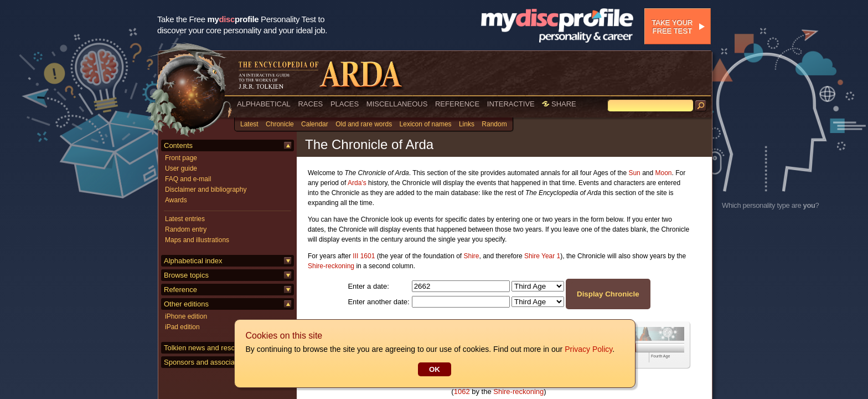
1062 (462, 392)
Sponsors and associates (204, 362)
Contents (178, 145)
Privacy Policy (588, 349)
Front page (181, 158)
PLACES (345, 104)
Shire (472, 256)
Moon (664, 173)
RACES (310, 104)
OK (434, 369)
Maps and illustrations (197, 240)
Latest (249, 124)
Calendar (315, 124)
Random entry (186, 229)
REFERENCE (457, 104)
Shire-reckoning (331, 266)
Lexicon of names (426, 124)
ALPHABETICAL (264, 104)
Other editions (186, 304)
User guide (181, 168)
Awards (176, 200)
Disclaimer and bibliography (206, 190)
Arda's (357, 183)
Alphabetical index (193, 261)
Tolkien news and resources (208, 348)
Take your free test (672, 27)
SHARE (559, 104)
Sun (634, 173)
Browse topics (186, 275)
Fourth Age (660, 356)
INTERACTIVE (511, 104)
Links (467, 124)
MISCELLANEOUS (397, 104)
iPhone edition (186, 316)
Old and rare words (364, 124)
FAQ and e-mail (188, 179)
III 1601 (364, 256)
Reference (180, 290)
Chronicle (280, 124)
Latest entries (185, 219)
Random (494, 124)
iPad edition (182, 327)
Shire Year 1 (542, 256)
